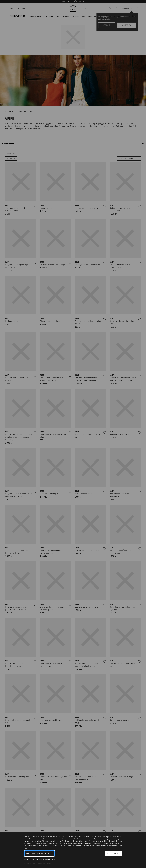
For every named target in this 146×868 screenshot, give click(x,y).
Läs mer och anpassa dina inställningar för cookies (40, 860)
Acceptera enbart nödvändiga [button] (39, 854)
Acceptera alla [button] (113, 853)
